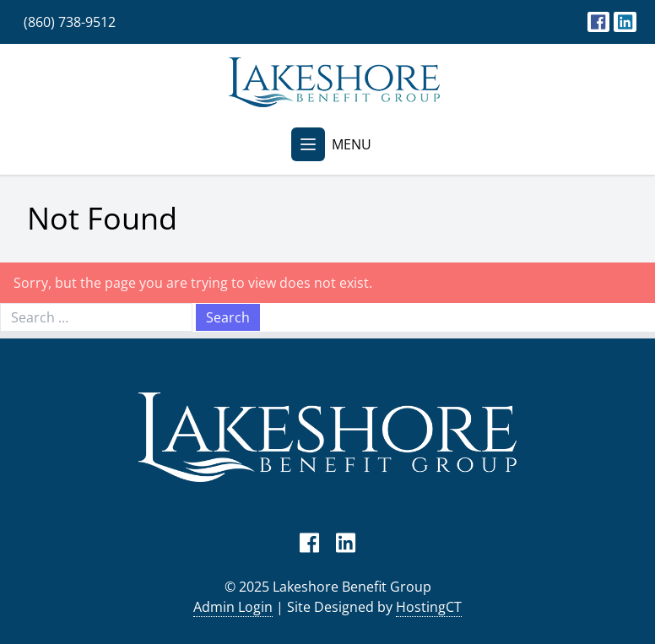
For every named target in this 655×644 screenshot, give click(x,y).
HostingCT (429, 607)
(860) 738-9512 (70, 22)
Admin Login (233, 607)
